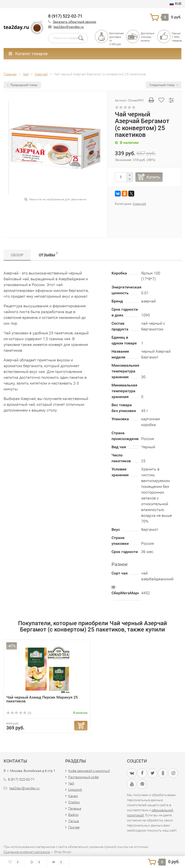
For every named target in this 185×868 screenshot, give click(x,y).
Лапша (74, 821)
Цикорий (75, 790)
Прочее (74, 827)
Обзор (17, 255)
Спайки (74, 802)
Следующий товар (164, 85)
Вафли (73, 815)
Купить (153, 177)
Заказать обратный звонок (75, 22)
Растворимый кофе (83, 777)
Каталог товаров (28, 54)
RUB (175, 4)
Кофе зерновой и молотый (89, 771)
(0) (19, 713)
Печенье (75, 808)
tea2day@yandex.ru (69, 27)
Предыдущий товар (22, 85)
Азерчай (139, 204)
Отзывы (48, 254)
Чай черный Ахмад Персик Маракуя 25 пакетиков (42, 699)
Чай (71, 783)
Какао (73, 796)
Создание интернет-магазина (27, 852)
